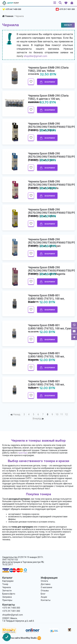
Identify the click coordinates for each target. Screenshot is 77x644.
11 (62, 414)
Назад (17, 414)
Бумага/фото (9, 594)
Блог (43, 594)
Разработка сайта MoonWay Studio (22, 638)
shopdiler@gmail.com (35, 56)
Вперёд (37, 419)
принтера (23, 453)
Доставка (46, 584)
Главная (9, 16)
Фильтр (68, 25)
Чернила (7, 587)
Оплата (44, 581)
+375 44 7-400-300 (13, 9)
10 (57, 414)
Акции (44, 597)
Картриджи (8, 581)
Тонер (5, 584)
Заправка (7, 597)
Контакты (46, 600)
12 (66, 414)
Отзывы (45, 591)
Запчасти (7, 591)
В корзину (47, 82)
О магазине (47, 587)
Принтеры (7, 600)
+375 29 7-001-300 (67, 9)
